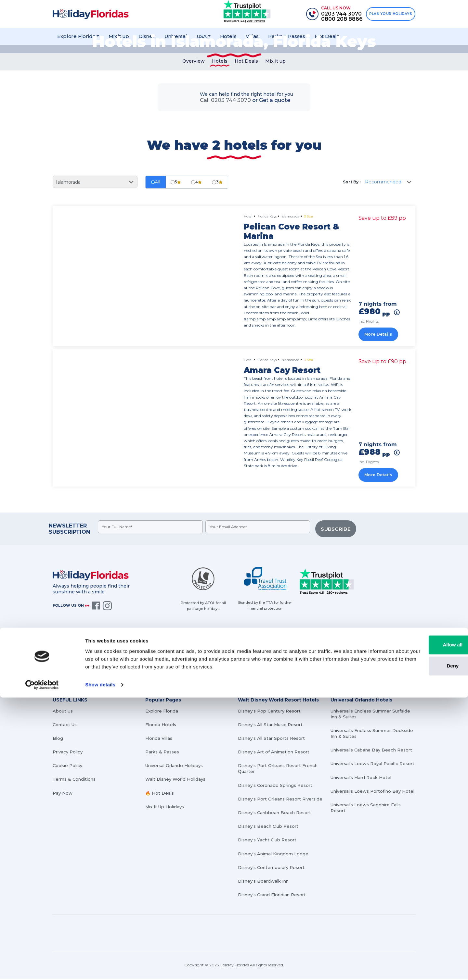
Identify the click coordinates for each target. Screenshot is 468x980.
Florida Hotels (161, 726)
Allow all (414, 927)
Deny (414, 948)
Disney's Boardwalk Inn (263, 882)
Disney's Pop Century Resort (269, 712)
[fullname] (151, 532)
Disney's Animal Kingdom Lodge (273, 855)
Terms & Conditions (74, 781)
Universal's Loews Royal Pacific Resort (372, 765)
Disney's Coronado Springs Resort (275, 787)
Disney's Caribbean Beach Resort (274, 814)
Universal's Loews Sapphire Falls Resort (366, 809)
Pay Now (63, 794)
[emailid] (260, 532)
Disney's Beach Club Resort (268, 828)
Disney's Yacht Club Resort (267, 841)
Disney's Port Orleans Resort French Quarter (278, 770)
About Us (63, 712)
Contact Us (65, 726)
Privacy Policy (68, 753)
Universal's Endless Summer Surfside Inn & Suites (370, 715)
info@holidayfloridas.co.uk (361, 658)
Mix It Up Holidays (165, 808)
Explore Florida (162, 712)
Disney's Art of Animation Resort (274, 753)
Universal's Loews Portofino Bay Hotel (372, 792)
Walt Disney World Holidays (175, 781)
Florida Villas (159, 739)
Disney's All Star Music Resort (270, 726)
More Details (382, 339)
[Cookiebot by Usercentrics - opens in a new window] (42, 967)
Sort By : (352, 187)
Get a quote (275, 106)
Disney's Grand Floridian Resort (272, 896)
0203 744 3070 (217, 658)
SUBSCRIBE (337, 533)
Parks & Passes (162, 753)
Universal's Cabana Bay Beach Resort (371, 751)
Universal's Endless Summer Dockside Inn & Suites (372, 735)
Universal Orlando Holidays (174, 767)
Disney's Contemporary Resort (271, 869)
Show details (100, 967)
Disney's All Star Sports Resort (271, 739)
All (156, 187)
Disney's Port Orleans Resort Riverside (280, 800)
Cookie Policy (67, 767)
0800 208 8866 (218, 667)
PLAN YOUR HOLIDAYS (388, 14)
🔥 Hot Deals (160, 794)
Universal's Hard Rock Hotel (361, 779)
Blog (58, 739)
